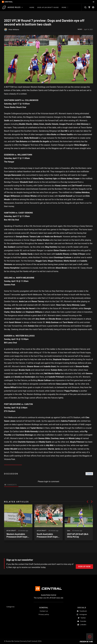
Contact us (44, 611)
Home (32, 7)
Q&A (69, 531)
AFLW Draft (11, 531)
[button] (87, 502)
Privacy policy (44, 614)
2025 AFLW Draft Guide (48, 7)
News (80, 29)
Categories (11, 607)
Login (89, 474)
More (64, 7)
